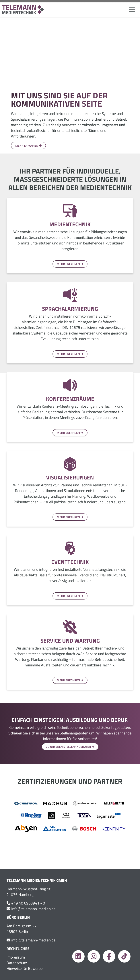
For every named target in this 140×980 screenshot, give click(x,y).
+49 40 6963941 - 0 (28, 903)
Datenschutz (17, 963)
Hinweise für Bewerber (25, 968)
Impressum (16, 957)
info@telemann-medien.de (33, 909)
